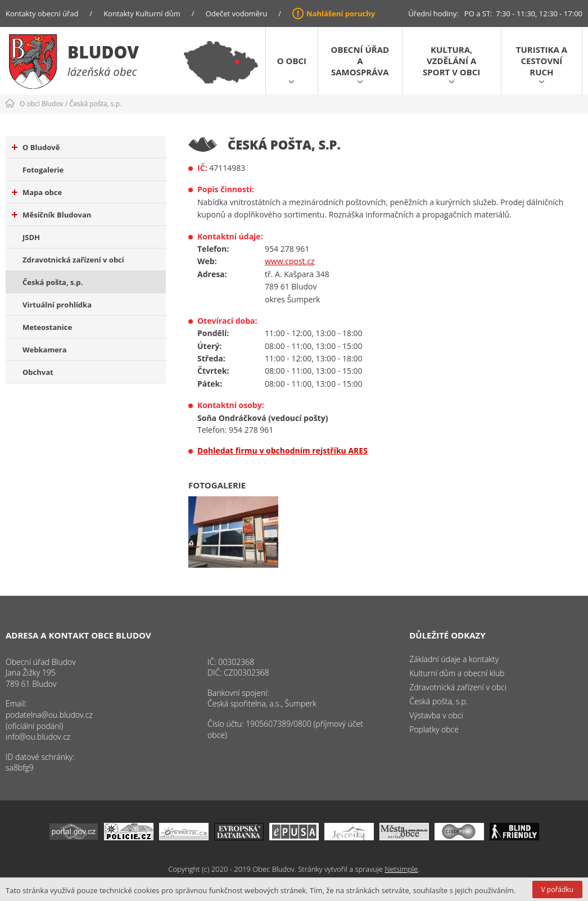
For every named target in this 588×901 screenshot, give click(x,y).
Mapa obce (37, 192)
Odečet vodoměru (237, 13)
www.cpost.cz (290, 261)
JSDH (31, 237)
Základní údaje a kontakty (454, 659)
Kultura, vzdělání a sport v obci (451, 61)
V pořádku (557, 889)
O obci (292, 61)
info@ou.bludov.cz (38, 737)
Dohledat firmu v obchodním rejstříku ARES (282, 450)
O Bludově (36, 147)
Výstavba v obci (436, 715)
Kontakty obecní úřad (42, 13)
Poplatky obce (434, 729)
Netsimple (401, 869)
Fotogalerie (43, 170)
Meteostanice (47, 327)
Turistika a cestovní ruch (542, 61)
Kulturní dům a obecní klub (457, 673)
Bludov (103, 52)
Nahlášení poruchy (341, 13)
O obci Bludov (42, 104)
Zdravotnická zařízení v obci (73, 260)
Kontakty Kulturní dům (142, 13)
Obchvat (38, 372)
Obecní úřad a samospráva (360, 61)
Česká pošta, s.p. (95, 104)
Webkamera (45, 350)
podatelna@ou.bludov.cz (49, 715)
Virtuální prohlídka (57, 305)
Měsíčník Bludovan (51, 215)
